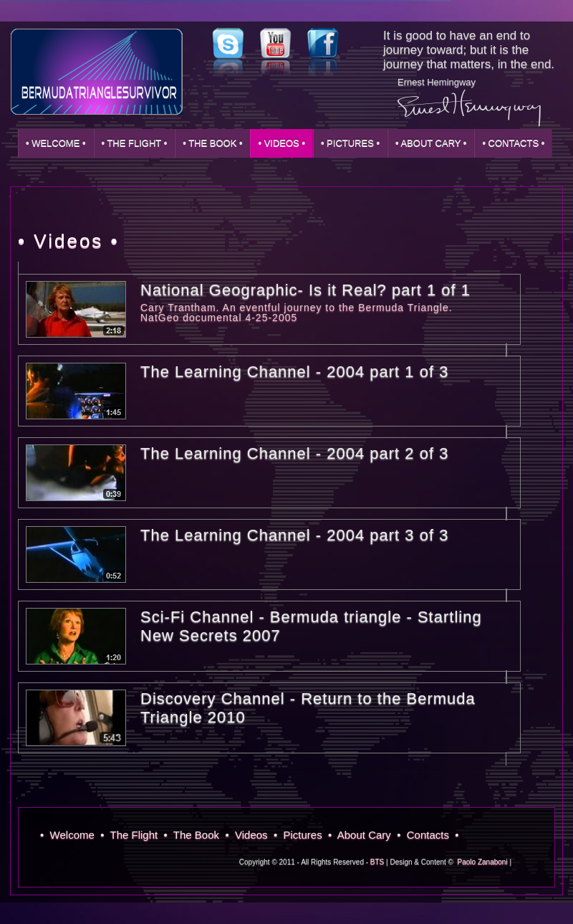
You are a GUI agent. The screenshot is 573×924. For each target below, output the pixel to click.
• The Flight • (135, 143)
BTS (377, 862)
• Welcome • (56, 143)
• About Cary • (431, 143)
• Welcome (70, 835)
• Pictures (301, 835)
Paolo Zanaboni (483, 862)
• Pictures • (350, 143)
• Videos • (281, 143)
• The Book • (212, 143)
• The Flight (132, 835)
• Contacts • (513, 143)
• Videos (249, 835)
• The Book (195, 835)
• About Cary (362, 835)
